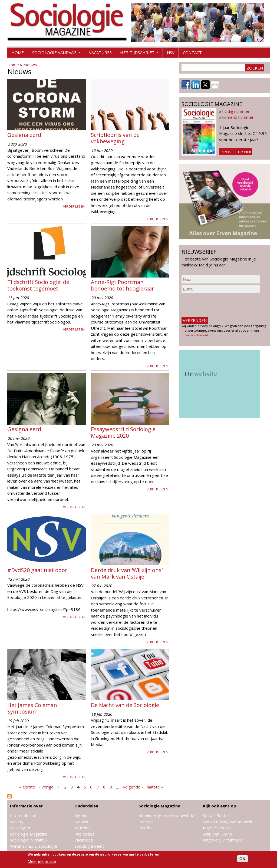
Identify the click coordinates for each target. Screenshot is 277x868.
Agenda (81, 816)
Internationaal (23, 816)
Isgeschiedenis (217, 828)
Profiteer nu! (236, 152)
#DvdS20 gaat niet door (37, 570)
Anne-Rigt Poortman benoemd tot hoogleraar (123, 285)
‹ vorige (46, 787)
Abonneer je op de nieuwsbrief (167, 816)
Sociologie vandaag (54, 54)
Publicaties (84, 834)
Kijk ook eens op (220, 806)
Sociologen (20, 828)
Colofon (146, 828)
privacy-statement (195, 335)
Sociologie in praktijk (29, 840)
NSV (171, 52)
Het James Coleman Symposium (32, 708)
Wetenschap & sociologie (34, 846)
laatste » (155, 787)
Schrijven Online (217, 834)
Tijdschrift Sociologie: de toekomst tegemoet (38, 285)
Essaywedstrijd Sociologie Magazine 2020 (123, 432)
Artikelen (83, 828)
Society (17, 822)
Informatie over (26, 806)
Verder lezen (74, 207)
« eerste (27, 787)
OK (243, 859)
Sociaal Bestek (216, 816)
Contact (192, 52)
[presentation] (223, 305)
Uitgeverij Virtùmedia (223, 840)
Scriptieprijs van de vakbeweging (115, 138)
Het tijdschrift (137, 54)
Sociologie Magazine (29, 834)
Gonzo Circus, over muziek (227, 822)
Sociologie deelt (89, 846)
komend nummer (238, 117)
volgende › (133, 787)
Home (18, 52)
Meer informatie (42, 861)
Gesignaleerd (24, 135)
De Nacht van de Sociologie (125, 705)
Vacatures (100, 52)
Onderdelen (86, 806)
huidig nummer (236, 111)
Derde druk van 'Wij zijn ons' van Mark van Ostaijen (127, 573)
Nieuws (30, 65)
